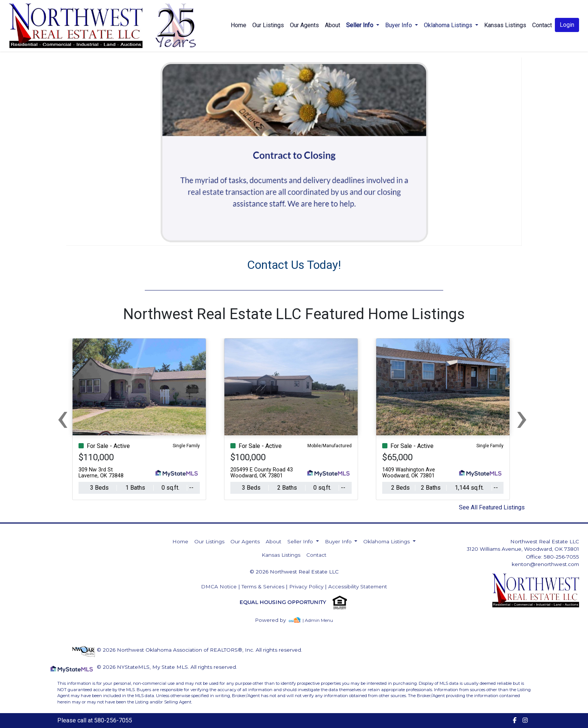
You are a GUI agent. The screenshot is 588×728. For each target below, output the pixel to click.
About (333, 25)
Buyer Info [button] (399, 25)
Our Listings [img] (268, 25)
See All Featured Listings (492, 507)
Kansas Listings (505, 25)
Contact (316, 555)
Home (239, 25)
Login (567, 25)
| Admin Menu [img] (318, 620)
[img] (275, 620)
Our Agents (304, 25)
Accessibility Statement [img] (358, 586)
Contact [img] (542, 25)
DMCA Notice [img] (219, 586)
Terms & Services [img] (263, 586)
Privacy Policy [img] (306, 586)
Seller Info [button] (360, 25)
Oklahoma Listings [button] (449, 25)
